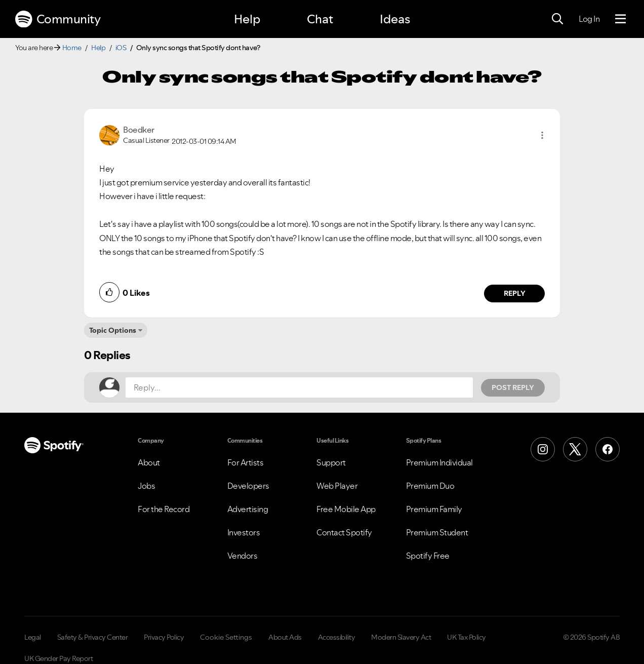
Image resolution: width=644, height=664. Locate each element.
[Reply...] (299, 387)
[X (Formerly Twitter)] (575, 449)
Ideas (395, 19)
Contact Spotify (344, 532)
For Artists (246, 462)
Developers (248, 486)
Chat (320, 19)
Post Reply (513, 387)
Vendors (243, 556)
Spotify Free (428, 556)
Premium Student (437, 532)
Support (331, 462)
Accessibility (337, 637)
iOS (121, 48)
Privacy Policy (164, 637)
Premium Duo (430, 486)
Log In (589, 19)
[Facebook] (608, 449)
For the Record (164, 509)
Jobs (146, 486)
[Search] (557, 19)
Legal (33, 637)
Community (58, 19)
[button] (542, 135)
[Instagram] (543, 449)
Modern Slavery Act (401, 637)
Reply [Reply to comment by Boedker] (515, 293)
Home (72, 48)
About (149, 462)
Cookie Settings (226, 637)
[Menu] (620, 19)
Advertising (248, 509)
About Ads (285, 637)
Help (247, 19)
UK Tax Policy (467, 637)
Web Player (337, 486)
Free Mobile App (346, 509)
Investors (244, 532)
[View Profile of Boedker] (139, 130)
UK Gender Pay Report (58, 658)
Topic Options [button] (113, 330)
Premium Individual (439, 462)
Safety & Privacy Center (93, 637)
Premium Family (434, 509)
